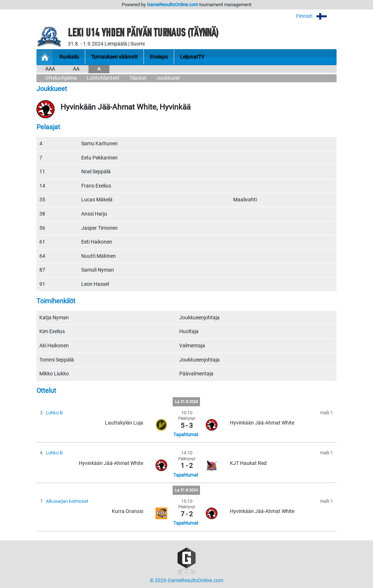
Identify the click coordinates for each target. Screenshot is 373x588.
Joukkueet (168, 78)
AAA (50, 69)
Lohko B (54, 413)
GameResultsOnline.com (172, 5)
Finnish (316, 16)
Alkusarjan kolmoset (67, 501)
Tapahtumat (186, 435)
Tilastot (138, 78)
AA (76, 69)
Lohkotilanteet (103, 78)
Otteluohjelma (61, 78)
